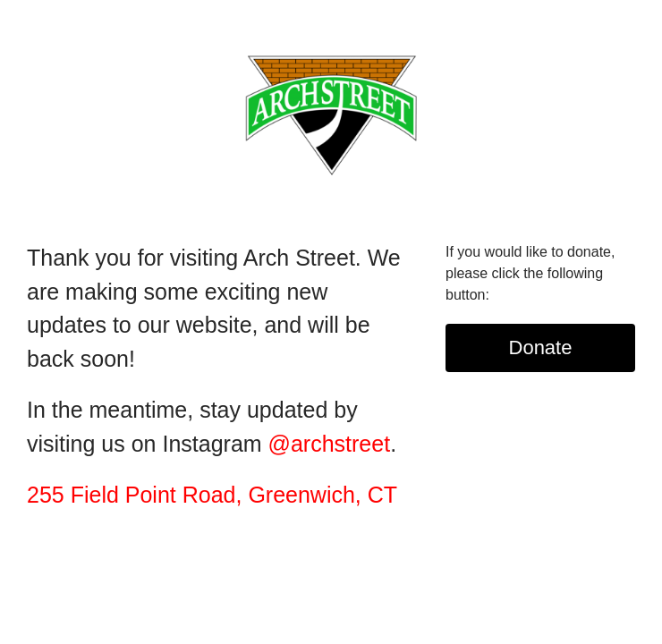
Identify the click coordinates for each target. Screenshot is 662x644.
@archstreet (330, 444)
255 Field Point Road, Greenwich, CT (212, 495)
